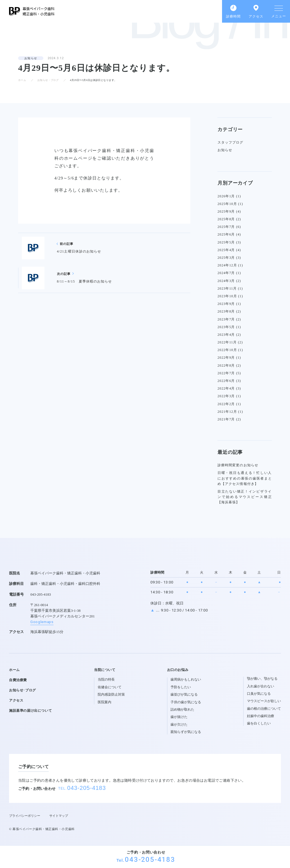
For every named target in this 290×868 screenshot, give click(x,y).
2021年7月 (226, 419)
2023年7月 (226, 319)
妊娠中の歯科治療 (261, 716)
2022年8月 (226, 365)
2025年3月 (226, 258)
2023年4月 (226, 335)
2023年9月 (226, 304)
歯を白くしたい (259, 723)
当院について (105, 670)
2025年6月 (226, 234)
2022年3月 (226, 396)
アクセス (16, 700)
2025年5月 (226, 242)
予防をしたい (181, 687)
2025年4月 (226, 250)
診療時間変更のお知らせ (238, 465)
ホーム (22, 80)
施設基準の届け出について (30, 711)
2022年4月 (226, 388)
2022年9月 (226, 358)
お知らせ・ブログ (48, 80)
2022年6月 (226, 381)
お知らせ (31, 58)
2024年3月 (226, 281)
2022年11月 (227, 342)
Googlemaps (42, 622)
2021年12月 (227, 412)
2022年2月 (226, 404)
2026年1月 (226, 196)
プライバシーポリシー (25, 816)
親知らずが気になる (186, 732)
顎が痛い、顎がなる (262, 679)
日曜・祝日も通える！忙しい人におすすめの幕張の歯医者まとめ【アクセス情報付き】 (245, 478)
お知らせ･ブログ (23, 690)
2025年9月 (226, 211)
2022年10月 (227, 350)
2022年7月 (226, 373)
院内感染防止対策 (111, 694)
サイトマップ (59, 816)
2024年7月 (226, 273)
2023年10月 (227, 296)
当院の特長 (106, 679)
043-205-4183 (150, 860)
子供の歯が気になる (186, 702)
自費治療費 (18, 680)
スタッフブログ (231, 142)
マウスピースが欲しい (264, 701)
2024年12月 (227, 265)
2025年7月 (226, 227)
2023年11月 (227, 288)
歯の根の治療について (264, 709)
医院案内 (105, 702)
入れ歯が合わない (261, 686)
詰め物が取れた (182, 709)
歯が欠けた (179, 724)
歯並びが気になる (184, 694)
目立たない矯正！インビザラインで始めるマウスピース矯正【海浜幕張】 (245, 497)
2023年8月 (226, 311)
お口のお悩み (178, 670)
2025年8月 (226, 219)
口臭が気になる (259, 694)
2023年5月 (226, 327)
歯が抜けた (179, 717)
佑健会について (110, 687)
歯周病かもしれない (186, 679)
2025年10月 (227, 204)
